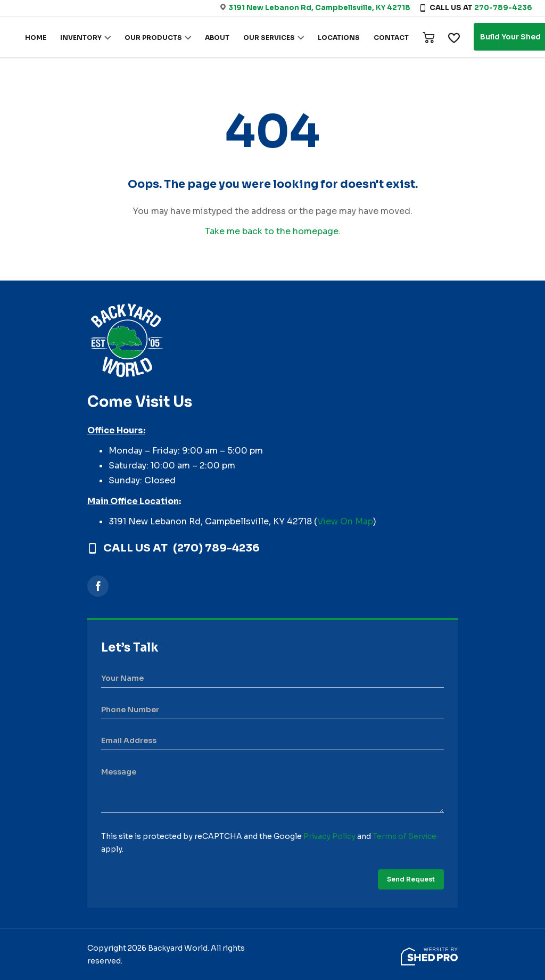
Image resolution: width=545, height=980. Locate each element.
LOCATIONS (339, 38)
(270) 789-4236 (216, 548)
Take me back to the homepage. (273, 231)
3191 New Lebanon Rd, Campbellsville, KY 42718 (319, 8)
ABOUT (217, 38)
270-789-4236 (503, 8)
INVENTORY (81, 38)
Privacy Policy (329, 836)
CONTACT (391, 38)
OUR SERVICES (269, 38)
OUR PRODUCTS (153, 38)
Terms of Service (404, 836)
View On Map (345, 521)
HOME (36, 38)
